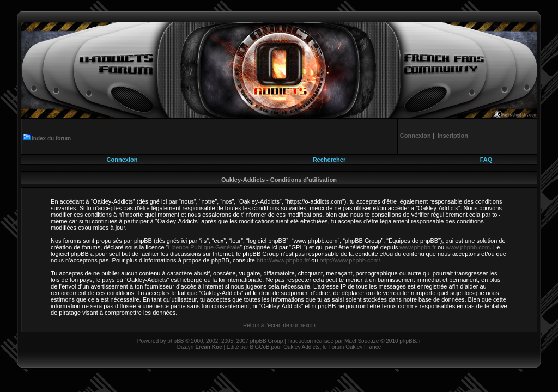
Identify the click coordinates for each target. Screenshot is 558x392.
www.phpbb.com (468, 247)
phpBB (175, 341)
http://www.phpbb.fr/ (283, 260)
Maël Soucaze (362, 341)
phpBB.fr (410, 341)
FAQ (486, 160)
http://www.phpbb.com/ (350, 260)
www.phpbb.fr (418, 247)
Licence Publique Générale (204, 247)
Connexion (122, 160)
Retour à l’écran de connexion (279, 325)
